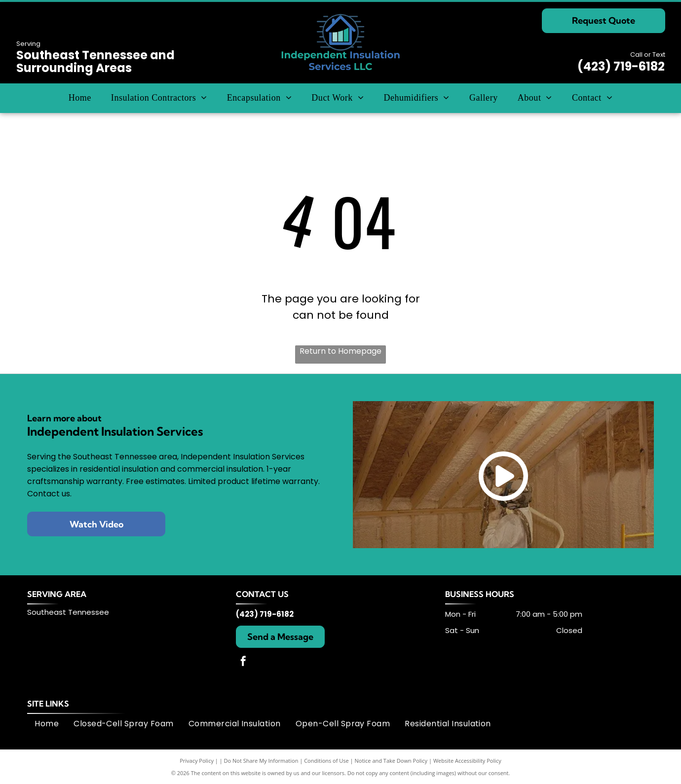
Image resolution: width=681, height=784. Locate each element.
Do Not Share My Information (261, 761)
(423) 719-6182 (621, 66)
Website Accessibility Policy (467, 761)
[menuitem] (80, 98)
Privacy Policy (197, 761)
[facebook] (243, 662)
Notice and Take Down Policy (391, 761)
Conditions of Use (326, 761)
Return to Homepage (340, 351)
